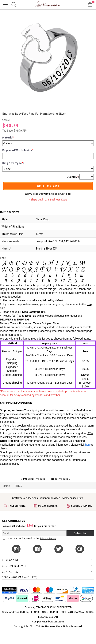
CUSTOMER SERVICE (14, 566)
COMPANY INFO (11, 560)
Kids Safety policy (34, 312)
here (17, 460)
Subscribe (80, 533)
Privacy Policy (48, 538)
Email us (31, 316)
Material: (9, 137)
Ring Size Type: (13, 163)
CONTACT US (10, 572)
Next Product (61, 479)
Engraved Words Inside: (18, 150)
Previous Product (33, 479)
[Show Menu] (6, 4)
